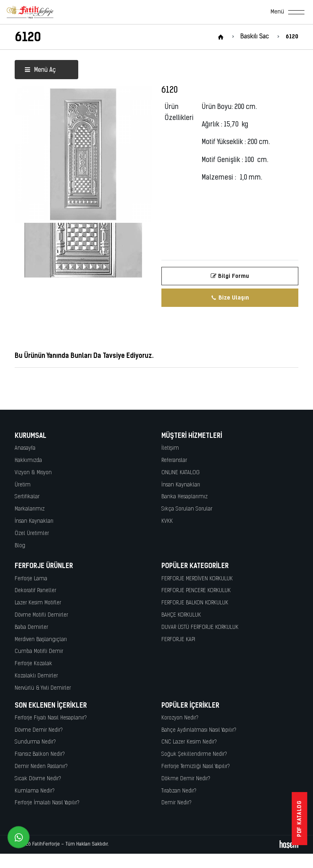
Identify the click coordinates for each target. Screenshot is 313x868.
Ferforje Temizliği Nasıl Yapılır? (196, 767)
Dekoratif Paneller (35, 591)
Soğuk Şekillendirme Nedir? (194, 754)
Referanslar (174, 461)
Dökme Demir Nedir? (186, 779)
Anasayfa (25, 448)
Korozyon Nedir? (180, 718)
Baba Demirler (31, 627)
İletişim (170, 448)
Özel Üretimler (32, 534)
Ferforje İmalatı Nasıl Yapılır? (47, 803)
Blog (20, 546)
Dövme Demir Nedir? (39, 730)
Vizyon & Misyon (33, 473)
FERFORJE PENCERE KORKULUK (196, 591)
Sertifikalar (27, 497)
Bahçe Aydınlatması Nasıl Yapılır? (199, 730)
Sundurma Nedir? (35, 742)
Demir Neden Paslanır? (41, 767)
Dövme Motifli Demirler (41, 615)
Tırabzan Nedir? (179, 791)
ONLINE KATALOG (181, 473)
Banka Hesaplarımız (184, 497)
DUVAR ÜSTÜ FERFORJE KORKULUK (200, 627)
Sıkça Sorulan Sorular (187, 509)
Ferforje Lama (31, 579)
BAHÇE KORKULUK (181, 615)
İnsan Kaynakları (34, 521)
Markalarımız (30, 509)
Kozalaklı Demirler (36, 676)
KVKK (167, 521)
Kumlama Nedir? (35, 791)
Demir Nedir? (176, 803)
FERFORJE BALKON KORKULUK (195, 603)
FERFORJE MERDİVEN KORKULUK (197, 579)
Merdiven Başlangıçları (41, 640)
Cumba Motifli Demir (39, 652)
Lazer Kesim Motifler (38, 603)
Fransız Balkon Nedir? (40, 754)
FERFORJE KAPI (178, 640)
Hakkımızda (28, 461)
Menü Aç (40, 70)
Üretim (23, 485)
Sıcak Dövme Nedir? (38, 779)
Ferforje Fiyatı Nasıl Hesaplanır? (51, 718)
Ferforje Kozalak (33, 664)
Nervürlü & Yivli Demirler (43, 688)
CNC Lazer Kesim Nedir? (189, 742)
